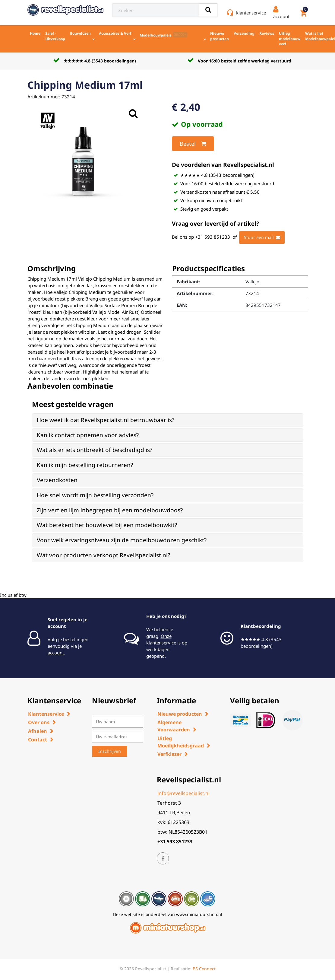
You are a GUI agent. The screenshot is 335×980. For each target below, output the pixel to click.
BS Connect (204, 969)
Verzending (244, 33)
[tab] (168, 420)
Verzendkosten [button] (57, 480)
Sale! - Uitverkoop (55, 36)
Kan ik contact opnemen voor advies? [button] (88, 435)
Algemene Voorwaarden (174, 726)
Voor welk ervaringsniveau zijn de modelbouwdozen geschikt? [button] (122, 540)
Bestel (193, 144)
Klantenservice (46, 714)
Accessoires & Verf (115, 33)
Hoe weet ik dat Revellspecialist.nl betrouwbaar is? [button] (106, 420)
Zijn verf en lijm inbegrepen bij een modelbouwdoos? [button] (110, 510)
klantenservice (251, 13)
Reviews (267, 33)
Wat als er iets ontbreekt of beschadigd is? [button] (95, 450)
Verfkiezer (169, 754)
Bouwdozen (80, 33)
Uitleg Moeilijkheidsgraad (181, 742)
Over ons (39, 722)
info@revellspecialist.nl (183, 793)
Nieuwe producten (220, 36)
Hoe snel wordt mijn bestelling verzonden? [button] (95, 495)
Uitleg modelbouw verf (290, 39)
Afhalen (38, 731)
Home (35, 33)
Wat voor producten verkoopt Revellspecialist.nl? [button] (103, 555)
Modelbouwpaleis (163, 35)
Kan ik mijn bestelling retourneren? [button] (85, 465)
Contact (38, 740)
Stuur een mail (262, 237)
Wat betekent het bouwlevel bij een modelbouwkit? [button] (107, 525)
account (56, 653)
